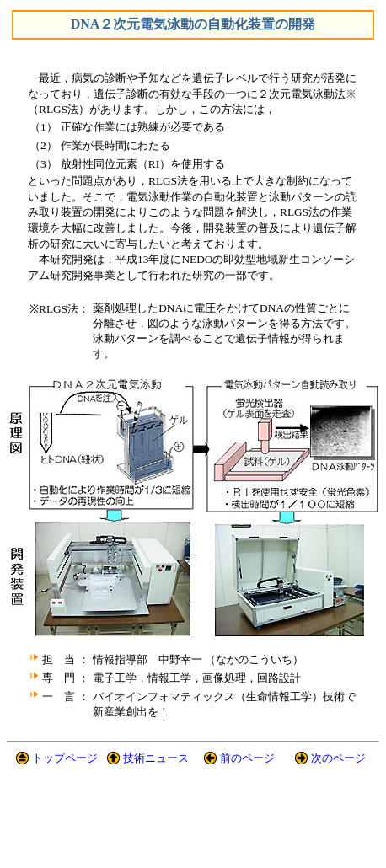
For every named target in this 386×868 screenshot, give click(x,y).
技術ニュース (156, 758)
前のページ (247, 758)
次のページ (338, 758)
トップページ (65, 758)
